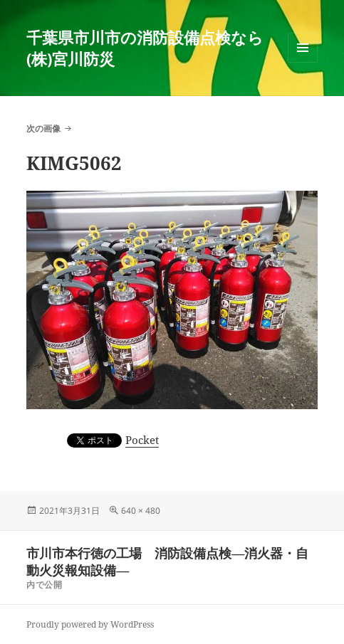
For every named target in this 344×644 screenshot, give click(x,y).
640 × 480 (141, 511)
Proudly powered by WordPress (90, 624)
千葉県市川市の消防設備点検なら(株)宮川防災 (145, 48)
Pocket (142, 440)
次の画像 (43, 128)
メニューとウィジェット (303, 62)
